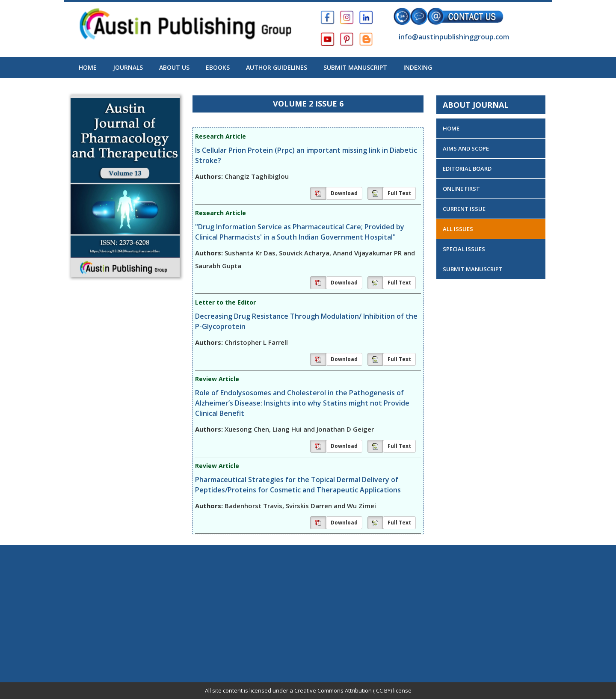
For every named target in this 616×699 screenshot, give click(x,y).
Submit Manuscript (355, 67)
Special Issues (464, 249)
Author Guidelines (277, 67)
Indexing (418, 67)
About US (174, 67)
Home (88, 67)
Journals (128, 67)
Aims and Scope (466, 148)
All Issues (458, 229)
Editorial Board (467, 169)
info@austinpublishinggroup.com (453, 37)
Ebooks (218, 67)
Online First (461, 189)
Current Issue (464, 209)
